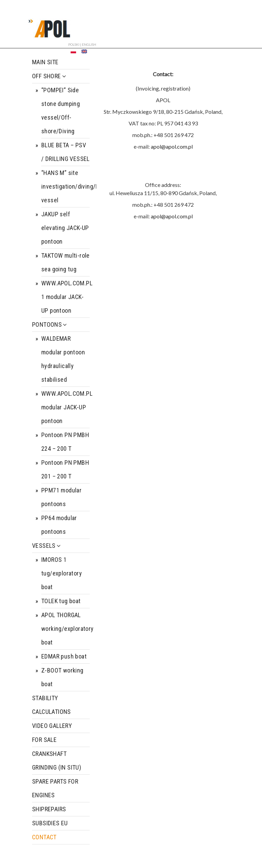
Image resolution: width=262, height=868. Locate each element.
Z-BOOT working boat (62, 677)
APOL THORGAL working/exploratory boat (65, 629)
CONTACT (44, 837)
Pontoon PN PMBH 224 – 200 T (65, 442)
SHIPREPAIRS (49, 809)
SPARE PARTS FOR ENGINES (55, 788)
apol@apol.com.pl (172, 146)
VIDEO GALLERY (52, 726)
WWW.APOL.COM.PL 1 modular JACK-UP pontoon (65, 297)
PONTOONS (50, 324)
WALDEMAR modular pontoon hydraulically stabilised (63, 359)
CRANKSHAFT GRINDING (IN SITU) (57, 761)
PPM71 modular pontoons (61, 497)
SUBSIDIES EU (50, 823)
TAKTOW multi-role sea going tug (65, 262)
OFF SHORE (50, 76)
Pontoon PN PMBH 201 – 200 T (65, 469)
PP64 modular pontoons (59, 525)
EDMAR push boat (64, 656)
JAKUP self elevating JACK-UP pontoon (65, 228)
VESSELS (47, 546)
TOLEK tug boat (61, 601)
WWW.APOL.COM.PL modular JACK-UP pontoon (65, 407)
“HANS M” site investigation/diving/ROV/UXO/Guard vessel (65, 186)
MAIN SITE (45, 62)
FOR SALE (44, 740)
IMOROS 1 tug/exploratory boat (62, 573)
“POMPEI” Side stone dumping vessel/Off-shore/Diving (61, 111)
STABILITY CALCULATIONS (52, 705)
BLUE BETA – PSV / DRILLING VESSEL (65, 152)
